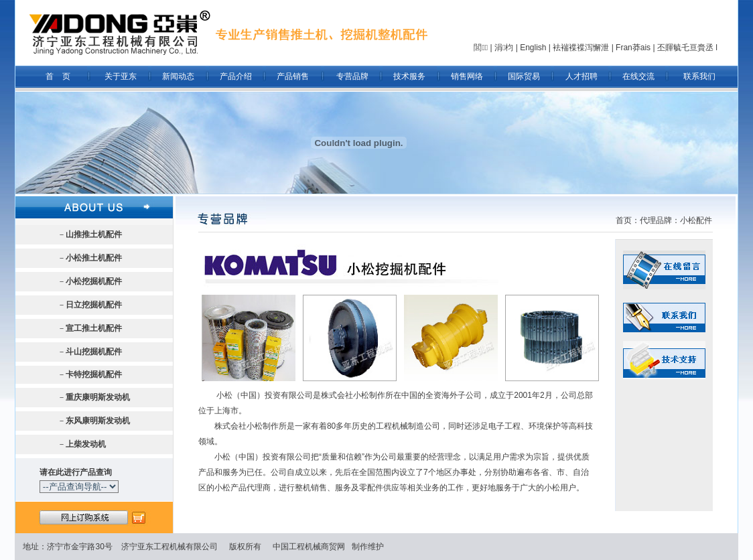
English (533, 48)
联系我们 (699, 76)
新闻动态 (178, 76)
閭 (481, 48)
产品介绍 (236, 76)
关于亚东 (121, 76)
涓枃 (504, 48)
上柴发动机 (86, 444)
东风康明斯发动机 (98, 421)
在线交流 (638, 76)
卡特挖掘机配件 (94, 374)
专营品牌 (352, 76)
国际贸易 (524, 76)
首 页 (58, 76)
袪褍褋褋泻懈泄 (581, 48)
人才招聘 (581, 76)
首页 (624, 220)
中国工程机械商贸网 (309, 547)
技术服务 (409, 76)
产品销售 (293, 76)
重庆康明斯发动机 (98, 397)
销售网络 (467, 76)
